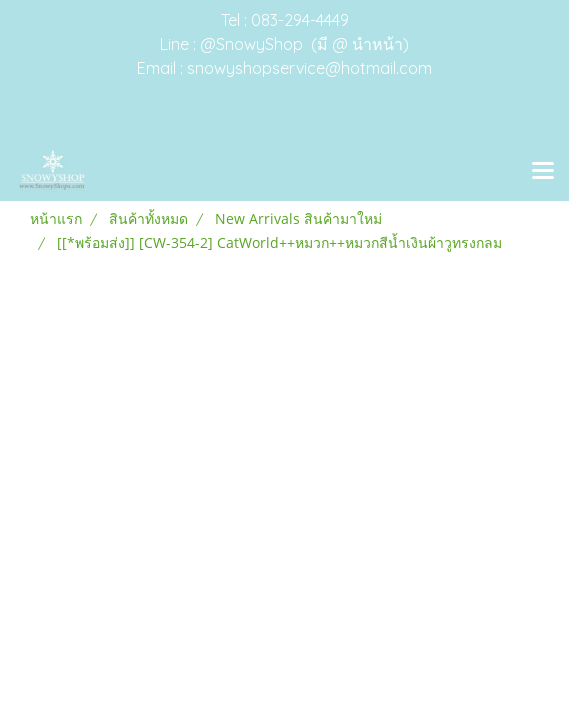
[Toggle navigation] (543, 172)
